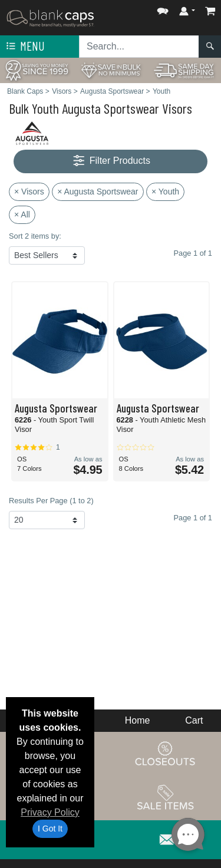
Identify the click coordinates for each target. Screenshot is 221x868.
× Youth (165, 192)
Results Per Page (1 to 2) (51, 501)
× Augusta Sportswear (98, 192)
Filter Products (111, 161)
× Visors (29, 192)
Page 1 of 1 (193, 518)
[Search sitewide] (139, 47)
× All (22, 214)
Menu (24, 47)
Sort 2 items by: (35, 236)
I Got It (50, 829)
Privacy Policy (50, 812)
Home (138, 720)
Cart (194, 720)
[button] (163, 9)
